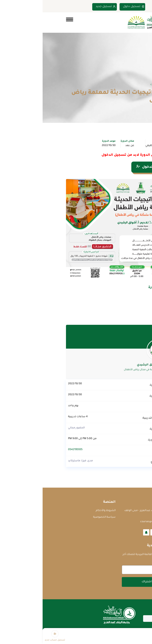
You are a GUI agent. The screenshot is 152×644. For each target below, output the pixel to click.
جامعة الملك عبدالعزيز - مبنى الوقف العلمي (103, 513)
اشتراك (104, 582)
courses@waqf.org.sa (111, 522)
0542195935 (33, 450)
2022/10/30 (66, 146)
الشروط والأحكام (63, 511)
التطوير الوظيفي (113, 146)
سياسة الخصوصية (62, 517)
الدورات (112, 85)
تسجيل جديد (63, 7)
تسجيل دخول (91, 7)
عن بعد (87, 146)
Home (125, 85)
